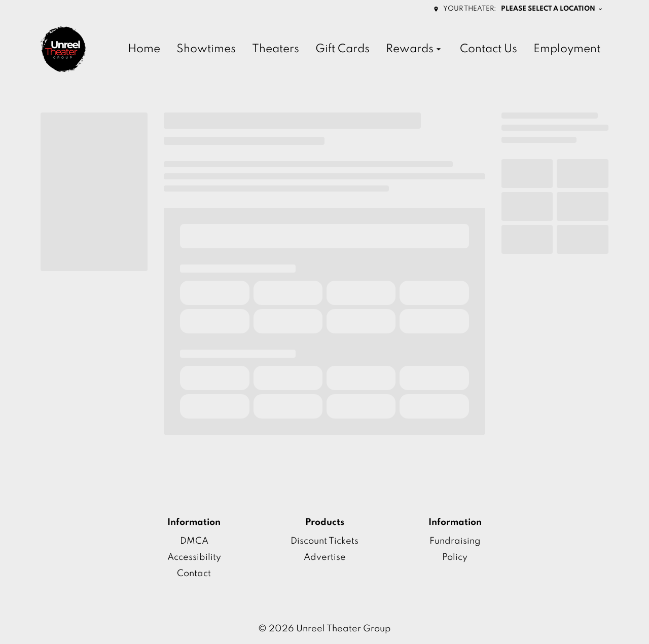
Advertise (325, 557)
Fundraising (455, 541)
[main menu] (364, 49)
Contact (194, 574)
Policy (455, 557)
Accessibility (194, 557)
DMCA (194, 541)
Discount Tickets (324, 541)
